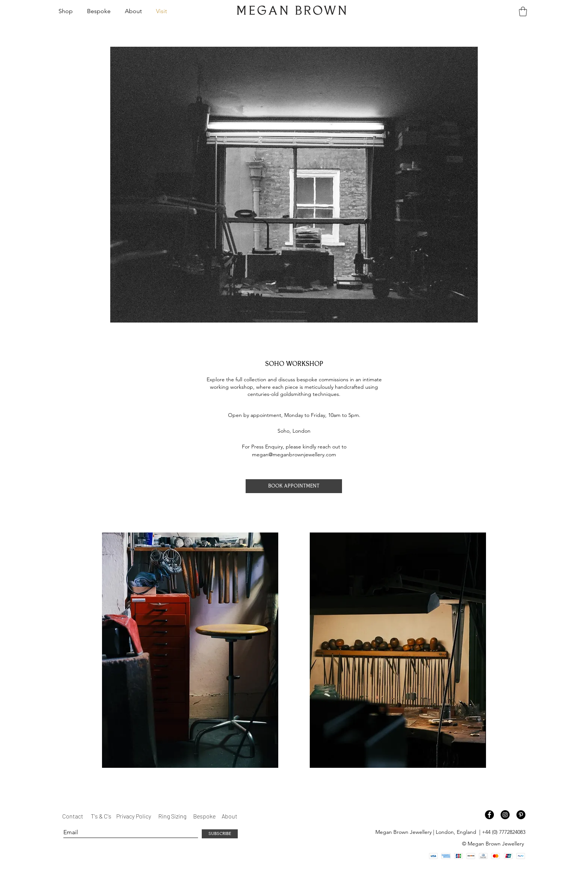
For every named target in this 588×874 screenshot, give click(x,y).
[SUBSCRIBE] (220, 834)
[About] (229, 816)
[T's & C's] (101, 816)
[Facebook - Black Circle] (489, 815)
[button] (67, 11)
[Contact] (73, 816)
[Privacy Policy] (134, 816)
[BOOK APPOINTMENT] (294, 486)
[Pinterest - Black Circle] (521, 815)
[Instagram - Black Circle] (505, 815)
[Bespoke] (204, 816)
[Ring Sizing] (173, 816)
